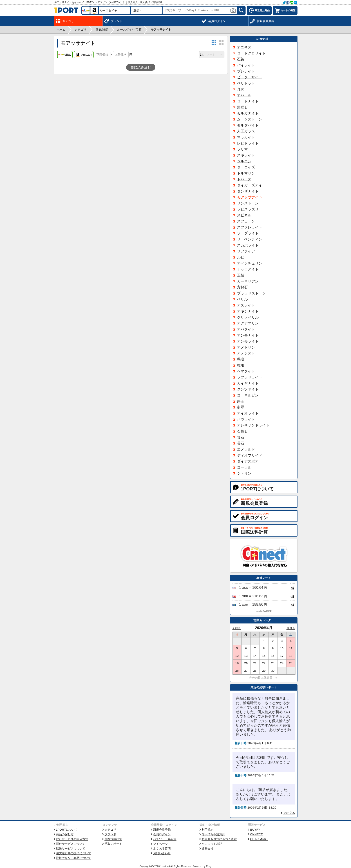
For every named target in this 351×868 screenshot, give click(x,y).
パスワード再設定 (165, 839)
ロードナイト (248, 101)
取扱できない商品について (74, 858)
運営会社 (208, 849)
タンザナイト (248, 191)
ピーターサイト (250, 77)
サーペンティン (250, 239)
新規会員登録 (162, 830)
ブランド (110, 834)
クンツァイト (248, 389)
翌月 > (291, 628)
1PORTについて (67, 830)
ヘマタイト (246, 371)
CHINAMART (259, 839)
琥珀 (241, 365)
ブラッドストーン (251, 293)
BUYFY (255, 830)
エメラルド (246, 449)
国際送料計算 (113, 839)
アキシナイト (248, 311)
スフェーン (246, 221)
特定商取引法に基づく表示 (219, 839)
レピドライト (248, 143)
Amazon (84, 55)
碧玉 (241, 401)
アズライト (246, 305)
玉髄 (241, 275)
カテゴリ (110, 830)
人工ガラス (246, 131)
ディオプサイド (250, 455)
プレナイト (246, 71)
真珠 (241, 89)
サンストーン (248, 203)
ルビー (242, 257)
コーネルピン (248, 395)
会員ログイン (162, 834)
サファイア (246, 251)
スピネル (244, 215)
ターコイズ (246, 167)
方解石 (242, 287)
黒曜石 (242, 107)
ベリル (242, 299)
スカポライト (248, 245)
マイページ (160, 844)
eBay (65, 55)
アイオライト (248, 413)
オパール (244, 95)
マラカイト (246, 137)
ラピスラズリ (248, 209)
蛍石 (241, 437)
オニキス (244, 47)
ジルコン (244, 161)
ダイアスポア (248, 461)
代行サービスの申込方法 (72, 839)
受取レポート (113, 844)
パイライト (246, 65)
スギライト (246, 155)
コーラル (244, 467)
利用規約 (208, 830)
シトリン (244, 473)
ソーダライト (248, 233)
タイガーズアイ (250, 185)
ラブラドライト (250, 377)
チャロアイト (248, 269)
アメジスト (246, 353)
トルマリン (246, 173)
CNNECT (257, 834)
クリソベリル (248, 317)
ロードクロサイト (251, 53)
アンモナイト (248, 335)
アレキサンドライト (253, 425)
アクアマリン (248, 323)
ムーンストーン (250, 119)
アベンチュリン (250, 263)
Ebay (209, 866)
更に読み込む (141, 67)
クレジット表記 (212, 844)
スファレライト (250, 227)
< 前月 (237, 628)
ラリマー (244, 149)
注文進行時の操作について (74, 853)
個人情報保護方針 (213, 834)
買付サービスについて (71, 844)
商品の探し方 (65, 834)
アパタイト (246, 329)
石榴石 (242, 431)
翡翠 (241, 407)
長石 (241, 443)
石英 (241, 59)
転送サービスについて (71, 849)
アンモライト (248, 341)
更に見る (289, 813)
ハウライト (246, 419)
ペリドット (246, 83)
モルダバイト (248, 125)
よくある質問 (162, 849)
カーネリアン (248, 281)
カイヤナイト (248, 383)
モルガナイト (248, 113)
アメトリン (246, 347)
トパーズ (244, 179)
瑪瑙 (241, 359)
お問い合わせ (162, 853)
